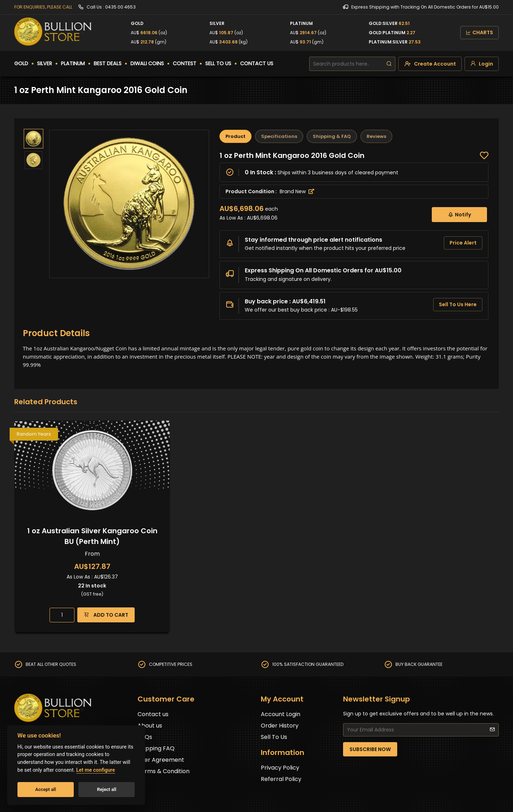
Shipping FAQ (156, 748)
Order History (280, 726)
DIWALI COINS (147, 63)
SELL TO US (218, 63)
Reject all (107, 789)
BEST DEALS (108, 63)
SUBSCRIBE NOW (370, 749)
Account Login (281, 714)
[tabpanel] (354, 235)
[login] (482, 64)
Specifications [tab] (279, 136)
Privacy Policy (280, 768)
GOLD (21, 63)
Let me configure (96, 770)
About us (150, 726)
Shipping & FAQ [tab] (332, 136)
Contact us (153, 714)
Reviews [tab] (376, 136)
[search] (389, 64)
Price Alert (463, 243)
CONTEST (185, 63)
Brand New (297, 191)
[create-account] (430, 64)
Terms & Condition (164, 771)
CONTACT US (257, 63)
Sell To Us (274, 737)
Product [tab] (235, 136)
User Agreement (161, 760)
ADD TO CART (106, 615)
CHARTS (480, 32)
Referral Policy (281, 779)
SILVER (45, 63)
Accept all (46, 789)
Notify (459, 214)
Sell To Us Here (458, 304)
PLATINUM (73, 63)
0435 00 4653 (120, 7)
